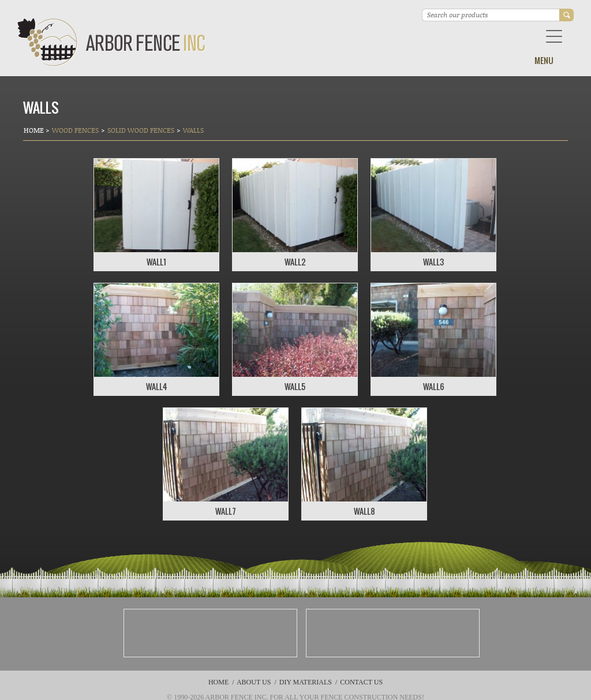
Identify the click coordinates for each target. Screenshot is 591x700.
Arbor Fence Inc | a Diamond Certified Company (112, 42)
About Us (254, 682)
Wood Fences (75, 130)
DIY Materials (306, 682)
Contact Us (361, 682)
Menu (544, 60)
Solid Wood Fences (141, 130)
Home (35, 130)
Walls (193, 130)
